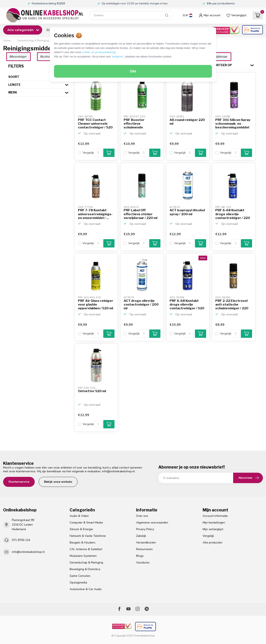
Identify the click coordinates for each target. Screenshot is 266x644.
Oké (133, 71)
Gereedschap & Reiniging (33, 41)
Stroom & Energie (81, 529)
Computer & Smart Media (86, 523)
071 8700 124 (21, 540)
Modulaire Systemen (83, 556)
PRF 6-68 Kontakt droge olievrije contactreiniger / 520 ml (187, 305)
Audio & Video (79, 516)
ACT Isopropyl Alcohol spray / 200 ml (187, 212)
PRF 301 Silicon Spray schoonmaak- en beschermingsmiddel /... (233, 124)
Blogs (140, 556)
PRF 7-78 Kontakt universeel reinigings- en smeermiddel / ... (95, 214)
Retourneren (144, 549)
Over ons (142, 516)
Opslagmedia (78, 582)
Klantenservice (19, 482)
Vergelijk (88, 153)
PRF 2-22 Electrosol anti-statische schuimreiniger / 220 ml (232, 305)
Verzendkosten (146, 543)
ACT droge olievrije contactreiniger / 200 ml (141, 305)
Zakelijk (141, 536)
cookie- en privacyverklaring (99, 52)
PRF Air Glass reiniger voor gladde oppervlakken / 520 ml (95, 305)
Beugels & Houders (83, 543)
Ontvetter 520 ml (92, 391)
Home (7, 41)
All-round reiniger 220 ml (187, 122)
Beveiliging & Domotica (85, 569)
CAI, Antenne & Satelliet (86, 549)
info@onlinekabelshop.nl (118, 471)
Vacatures (143, 563)
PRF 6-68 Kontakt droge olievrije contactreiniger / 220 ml (233, 214)
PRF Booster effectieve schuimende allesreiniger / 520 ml (140, 124)
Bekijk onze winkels (58, 482)
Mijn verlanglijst (213, 529)
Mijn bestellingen (214, 523)
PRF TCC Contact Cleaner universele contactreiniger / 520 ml (95, 124)
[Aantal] (98, 153)
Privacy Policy (145, 529)
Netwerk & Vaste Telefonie (88, 536)
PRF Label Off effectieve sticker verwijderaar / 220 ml (140, 214)
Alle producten (212, 543)
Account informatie (215, 516)
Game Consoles (80, 576)
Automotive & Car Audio (86, 589)
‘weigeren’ (118, 57)
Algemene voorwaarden (152, 523)
